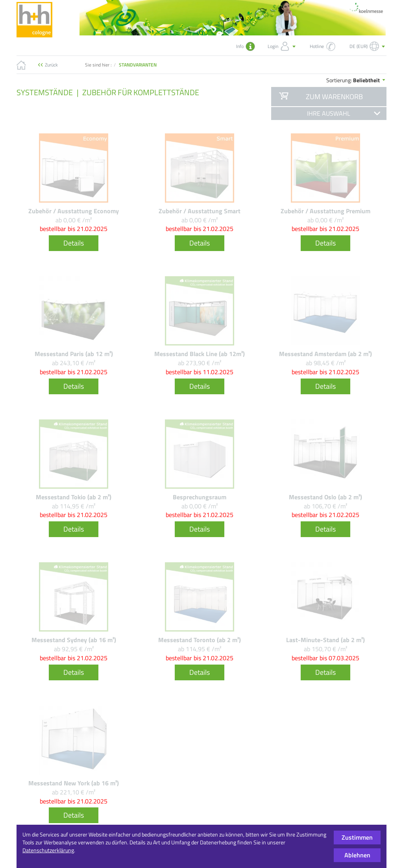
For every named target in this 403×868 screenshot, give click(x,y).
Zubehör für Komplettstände (141, 92)
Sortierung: (356, 80)
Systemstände (45, 92)
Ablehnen (357, 855)
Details (74, 243)
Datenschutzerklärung (48, 850)
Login (282, 46)
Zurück (51, 65)
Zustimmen (357, 837)
